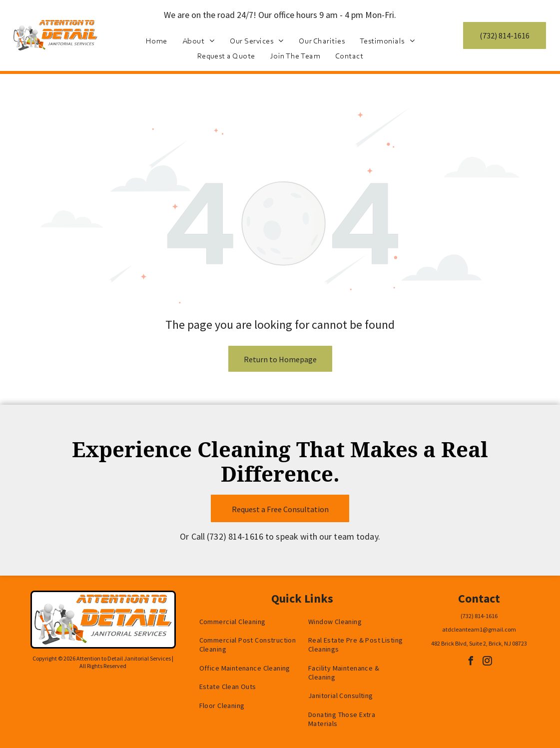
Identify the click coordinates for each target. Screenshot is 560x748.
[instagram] (487, 662)
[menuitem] (157, 41)
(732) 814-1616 (235, 536)
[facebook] (471, 662)
